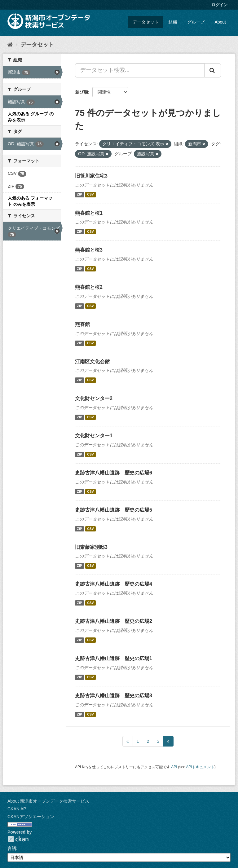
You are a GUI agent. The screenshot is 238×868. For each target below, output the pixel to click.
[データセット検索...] (140, 70)
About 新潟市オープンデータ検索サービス (48, 801)
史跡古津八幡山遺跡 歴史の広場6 (114, 473)
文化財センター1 (94, 436)
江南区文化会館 (92, 361)
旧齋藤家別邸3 (91, 547)
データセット (146, 22)
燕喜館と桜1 (89, 213)
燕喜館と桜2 (89, 287)
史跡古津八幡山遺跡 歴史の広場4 (114, 584)
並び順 (82, 92)
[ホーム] (10, 45)
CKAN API (18, 809)
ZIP (79, 195)
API (174, 767)
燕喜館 (82, 324)
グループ (196, 22)
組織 (173, 22)
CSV (90, 195)
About (220, 22)
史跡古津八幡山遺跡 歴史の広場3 (114, 696)
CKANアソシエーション (31, 817)
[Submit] (213, 70)
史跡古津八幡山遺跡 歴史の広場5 (114, 510)
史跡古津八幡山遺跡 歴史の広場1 (114, 658)
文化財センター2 (94, 398)
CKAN (18, 839)
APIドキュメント (200, 767)
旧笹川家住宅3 (91, 176)
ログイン (219, 5)
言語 (12, 848)
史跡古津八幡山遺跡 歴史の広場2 (114, 621)
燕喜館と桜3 (89, 250)
